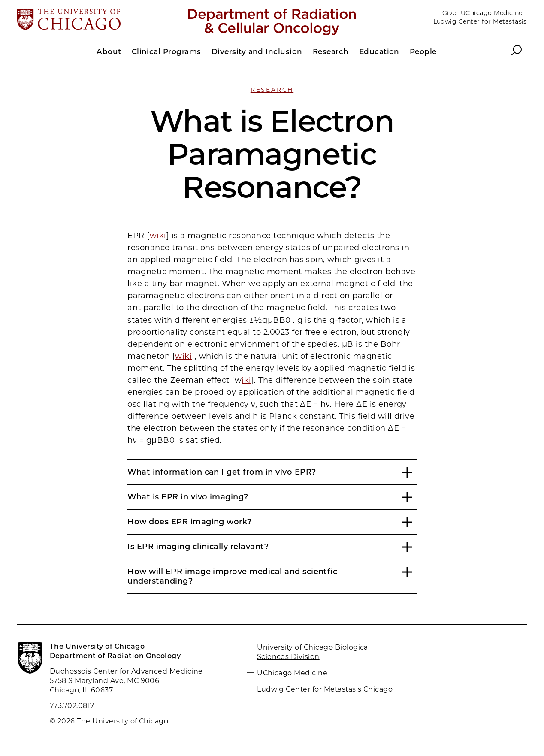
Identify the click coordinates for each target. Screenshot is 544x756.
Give (449, 13)
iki (246, 380)
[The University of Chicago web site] (101, 20)
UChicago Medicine (492, 13)
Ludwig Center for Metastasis (480, 21)
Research (272, 90)
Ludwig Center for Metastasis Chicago (325, 689)
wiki (158, 236)
